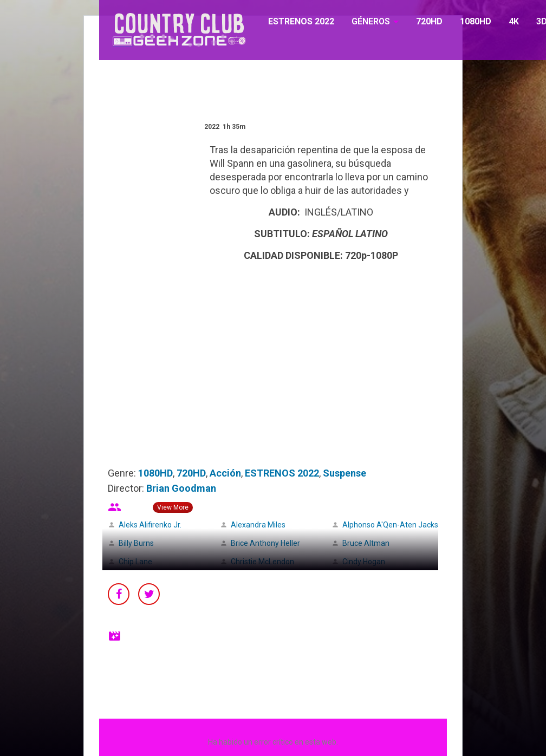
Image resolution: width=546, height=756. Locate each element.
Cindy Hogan (364, 562)
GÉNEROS (371, 21)
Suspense (344, 473)
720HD (429, 21)
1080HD (476, 21)
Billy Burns (136, 543)
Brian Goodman (181, 488)
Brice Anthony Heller (265, 543)
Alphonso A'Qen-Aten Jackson (395, 525)
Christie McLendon (262, 562)
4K (514, 21)
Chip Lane (135, 562)
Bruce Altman (366, 543)
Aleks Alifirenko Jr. (150, 525)
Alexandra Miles (258, 525)
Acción (225, 473)
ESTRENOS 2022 (301, 21)
